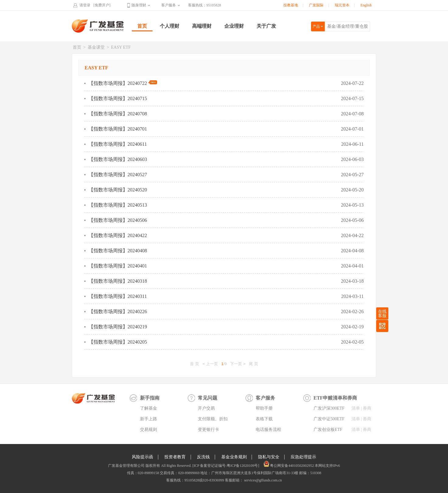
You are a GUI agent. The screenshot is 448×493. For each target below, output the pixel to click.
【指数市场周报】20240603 (118, 159)
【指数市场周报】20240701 (118, 129)
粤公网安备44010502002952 (292, 466)
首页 (142, 26)
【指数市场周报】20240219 (118, 327)
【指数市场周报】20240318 (118, 281)
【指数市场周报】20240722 (123, 83)
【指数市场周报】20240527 (118, 175)
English (366, 5)
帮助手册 (264, 408)
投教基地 (291, 5)
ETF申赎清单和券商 (335, 398)
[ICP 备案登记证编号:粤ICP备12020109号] (226, 466)
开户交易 (206, 408)
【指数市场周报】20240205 (118, 342)
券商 (367, 408)
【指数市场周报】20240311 (118, 296)
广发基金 (98, 26)
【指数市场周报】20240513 (118, 205)
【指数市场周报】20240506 (118, 220)
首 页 (194, 364)
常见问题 (208, 398)
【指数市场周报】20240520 (118, 190)
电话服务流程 (268, 430)
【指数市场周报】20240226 (118, 311)
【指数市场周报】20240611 (118, 144)
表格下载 (264, 419)
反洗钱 (203, 457)
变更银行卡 (208, 430)
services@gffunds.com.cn (262, 480)
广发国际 (316, 5)
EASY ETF (121, 47)
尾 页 (254, 364)
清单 (356, 408)
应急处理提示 (303, 457)
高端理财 (202, 26)
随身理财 (139, 5)
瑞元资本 (342, 5)
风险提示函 (142, 457)
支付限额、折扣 (213, 419)
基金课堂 (96, 47)
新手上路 (149, 419)
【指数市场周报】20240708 (118, 114)
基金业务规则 (234, 457)
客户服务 (169, 5)
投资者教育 (175, 457)
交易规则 (149, 430)
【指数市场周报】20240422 (118, 235)
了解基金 (149, 408)
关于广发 (266, 26)
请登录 (85, 5)
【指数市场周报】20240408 (118, 251)
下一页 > (238, 364)
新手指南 (150, 398)
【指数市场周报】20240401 (118, 266)
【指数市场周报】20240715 (118, 98)
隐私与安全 (269, 457)
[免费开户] (102, 5)
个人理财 (170, 26)
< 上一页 (210, 364)
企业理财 (234, 26)
